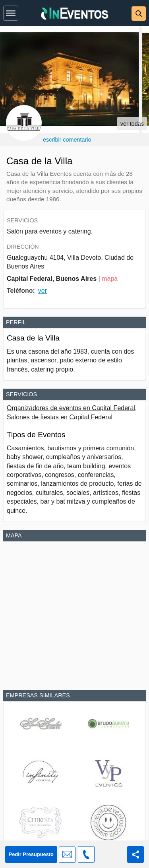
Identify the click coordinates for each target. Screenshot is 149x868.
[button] (11, 12)
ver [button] (43, 291)
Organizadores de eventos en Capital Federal (71, 408)
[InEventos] (75, 15)
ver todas (132, 124)
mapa (110, 279)
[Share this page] (135, 854)
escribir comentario (67, 140)
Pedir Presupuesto (31, 854)
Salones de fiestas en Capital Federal (60, 417)
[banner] (74, 13)
